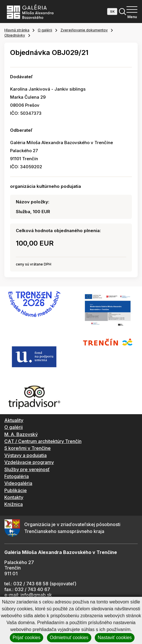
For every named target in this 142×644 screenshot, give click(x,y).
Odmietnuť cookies (69, 638)
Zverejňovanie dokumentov (84, 30)
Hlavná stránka (17, 30)
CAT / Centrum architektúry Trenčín (43, 441)
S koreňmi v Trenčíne (28, 448)
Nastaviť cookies (115, 638)
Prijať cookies (27, 638)
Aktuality (14, 420)
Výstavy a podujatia (25, 455)
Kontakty (14, 497)
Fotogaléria (17, 476)
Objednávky (15, 35)
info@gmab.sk (36, 595)
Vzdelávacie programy (29, 462)
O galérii (45, 30)
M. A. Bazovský (21, 434)
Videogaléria (18, 483)
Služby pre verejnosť (27, 469)
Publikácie (16, 490)
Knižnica (14, 504)
